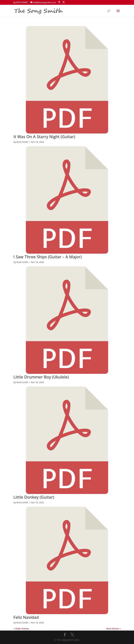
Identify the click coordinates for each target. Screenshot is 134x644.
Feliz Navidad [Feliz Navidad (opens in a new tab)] (26, 617)
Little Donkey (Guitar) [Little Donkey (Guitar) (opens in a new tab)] (34, 497)
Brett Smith (22, 142)
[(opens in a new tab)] (67, 133)
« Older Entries (21, 629)
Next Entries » (113, 629)
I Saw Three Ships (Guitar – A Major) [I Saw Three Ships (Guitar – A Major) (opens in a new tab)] (48, 257)
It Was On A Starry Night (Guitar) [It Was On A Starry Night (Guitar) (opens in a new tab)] (44, 137)
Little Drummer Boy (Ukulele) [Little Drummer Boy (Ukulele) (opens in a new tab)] (41, 377)
